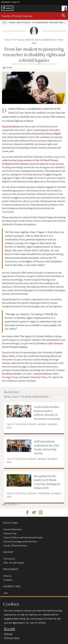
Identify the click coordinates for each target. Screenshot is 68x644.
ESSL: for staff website (14, 563)
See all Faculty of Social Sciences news (26, 397)
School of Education (13, 529)
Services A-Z (9, 559)
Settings (8, 634)
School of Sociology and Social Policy (20, 541)
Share (9, 67)
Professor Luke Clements (50, 343)
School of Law (10, 533)
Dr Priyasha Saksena (17, 347)
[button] (63, 16)
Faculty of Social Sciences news (23, 40)
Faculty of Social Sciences (17, 16)
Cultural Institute (42, 374)
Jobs (6, 593)
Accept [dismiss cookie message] (10, 629)
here (33, 381)
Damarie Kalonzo (11, 126)
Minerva (7, 576)
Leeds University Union (35, 377)
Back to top (9, 505)
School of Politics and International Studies (23, 537)
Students (8, 580)
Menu (9, 8)
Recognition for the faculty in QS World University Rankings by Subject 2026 (47, 482)
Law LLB (53, 130)
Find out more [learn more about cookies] (12, 638)
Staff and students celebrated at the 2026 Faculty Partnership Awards (47, 447)
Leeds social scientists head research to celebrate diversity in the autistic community (47, 413)
